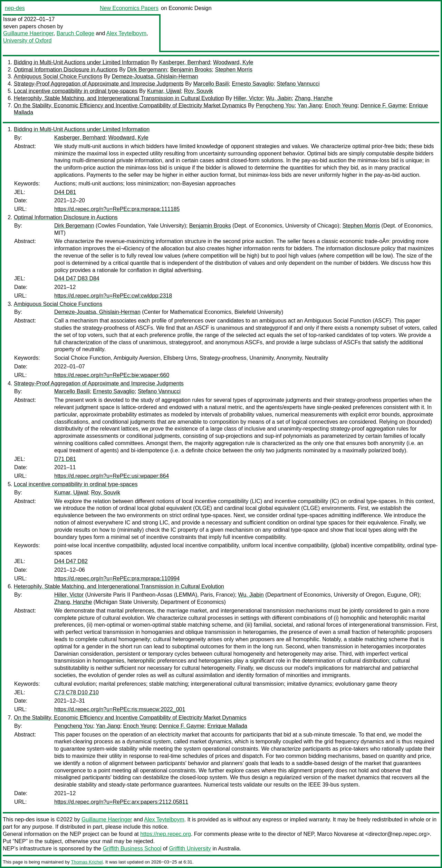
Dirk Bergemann (147, 70)
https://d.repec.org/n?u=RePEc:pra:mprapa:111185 (117, 209)
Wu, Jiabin (279, 98)
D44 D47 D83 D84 (77, 278)
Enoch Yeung (341, 105)
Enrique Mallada (227, 726)
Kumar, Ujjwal (164, 91)
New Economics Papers (129, 8)
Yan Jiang (310, 105)
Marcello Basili (211, 84)
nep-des (15, 8)
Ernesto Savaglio (253, 84)
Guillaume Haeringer (28, 33)
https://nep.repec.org (166, 834)
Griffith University (190, 848)
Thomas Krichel (87, 862)
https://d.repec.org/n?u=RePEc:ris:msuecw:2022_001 (120, 709)
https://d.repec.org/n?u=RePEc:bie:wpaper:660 (112, 375)
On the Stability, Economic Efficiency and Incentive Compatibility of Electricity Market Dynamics (130, 105)
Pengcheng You (275, 105)
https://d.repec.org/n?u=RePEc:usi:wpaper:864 (112, 476)
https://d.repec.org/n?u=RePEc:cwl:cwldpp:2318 (113, 296)
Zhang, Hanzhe (314, 98)
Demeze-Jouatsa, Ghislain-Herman (155, 76)
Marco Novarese (337, 834)
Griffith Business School (132, 848)
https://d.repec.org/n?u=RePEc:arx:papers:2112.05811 (121, 802)
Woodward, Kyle (233, 62)
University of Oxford (27, 41)
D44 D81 (65, 192)
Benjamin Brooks (191, 70)
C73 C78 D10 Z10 (76, 692)
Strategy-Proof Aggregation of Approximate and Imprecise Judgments (99, 84)
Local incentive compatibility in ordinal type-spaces (76, 91)
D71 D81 (65, 459)
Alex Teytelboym (126, 33)
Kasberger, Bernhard (185, 62)
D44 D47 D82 (71, 561)
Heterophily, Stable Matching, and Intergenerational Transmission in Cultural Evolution (119, 98)
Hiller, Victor (248, 98)
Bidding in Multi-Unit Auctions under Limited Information (82, 62)
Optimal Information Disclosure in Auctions (66, 70)
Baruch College (75, 33)
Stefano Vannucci (298, 84)
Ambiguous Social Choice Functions (58, 76)
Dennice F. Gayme (383, 105)
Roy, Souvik (199, 91)
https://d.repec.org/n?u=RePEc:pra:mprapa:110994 (117, 578)
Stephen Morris (234, 70)
